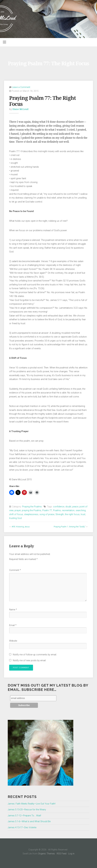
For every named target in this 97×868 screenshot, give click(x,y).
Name (13, 610)
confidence (59, 507)
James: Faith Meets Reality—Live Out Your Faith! (32, 804)
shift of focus (16, 514)
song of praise (47, 514)
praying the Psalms (32, 510)
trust (83, 514)
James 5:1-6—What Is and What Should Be (29, 821)
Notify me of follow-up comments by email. (35, 655)
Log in (71, 854)
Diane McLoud (20, 109)
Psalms (57, 510)
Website (13, 641)
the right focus (72, 514)
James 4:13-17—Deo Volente (22, 828)
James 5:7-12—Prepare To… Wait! (24, 816)
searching (81, 510)
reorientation (68, 510)
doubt (68, 507)
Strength (60, 514)
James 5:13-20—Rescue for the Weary (27, 810)
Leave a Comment (21, 87)
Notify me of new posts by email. (29, 661)
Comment (15, 570)
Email (13, 625)
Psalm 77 (47, 510)
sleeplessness (31, 514)
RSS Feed (62, 854)
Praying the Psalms (32, 507)
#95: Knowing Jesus (21, 527)
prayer (18, 510)
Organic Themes (46, 854)
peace (75, 507)
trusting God (15, 518)
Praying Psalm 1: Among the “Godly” (70, 527)
